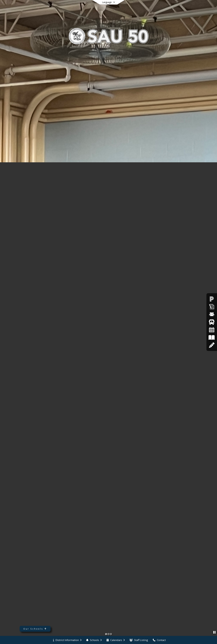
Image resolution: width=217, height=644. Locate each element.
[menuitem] (67, 640)
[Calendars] (212, 330)
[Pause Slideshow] (214, 632)
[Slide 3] (111, 634)
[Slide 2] (108, 634)
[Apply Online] (212, 345)
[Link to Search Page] (188, 6)
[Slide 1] (106, 634)
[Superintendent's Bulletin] (212, 307)
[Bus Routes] (212, 322)
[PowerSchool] (212, 299)
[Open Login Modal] (199, 6)
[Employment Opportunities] (212, 314)
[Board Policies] (212, 337)
